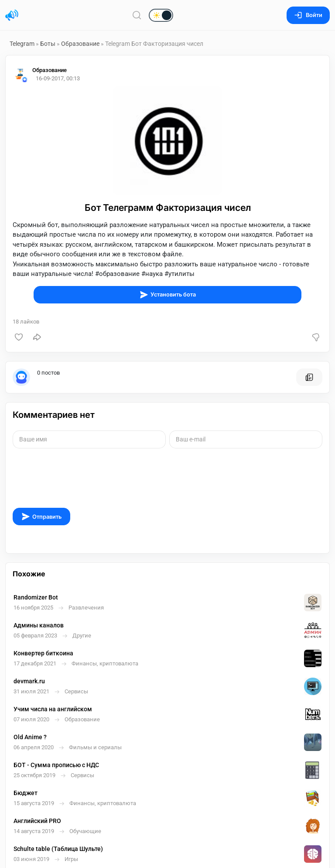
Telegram (22, 44)
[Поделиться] (37, 337)
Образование (80, 44)
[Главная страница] (12, 15)
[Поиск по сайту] (137, 15)
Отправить (41, 517)
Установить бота (168, 295)
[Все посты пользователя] (309, 377)
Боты (48, 44)
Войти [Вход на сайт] (308, 15)
